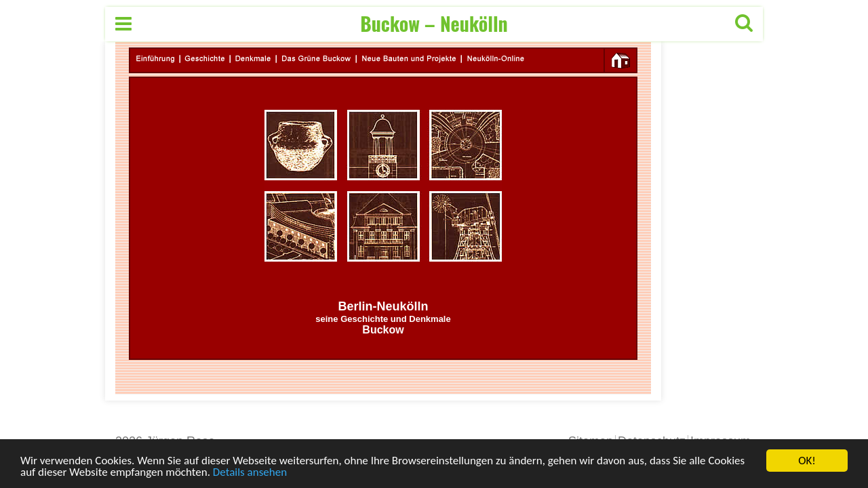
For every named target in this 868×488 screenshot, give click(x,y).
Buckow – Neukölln (434, 23)
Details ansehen (250, 473)
